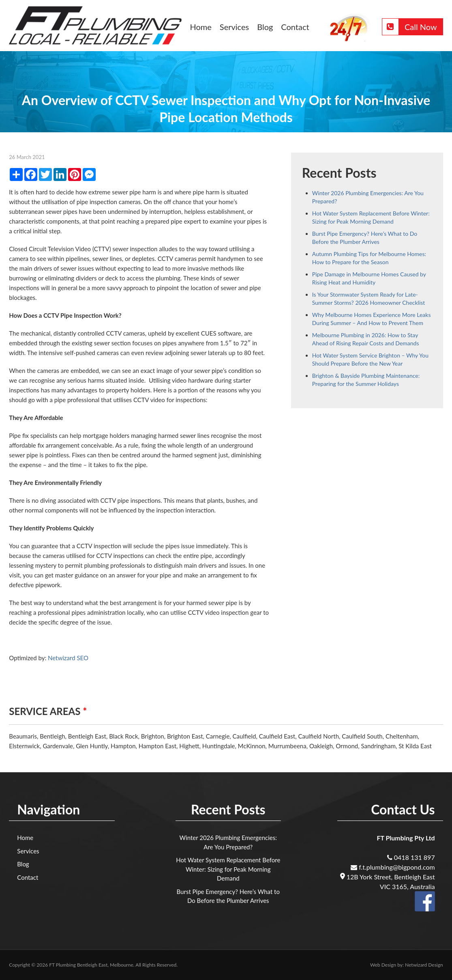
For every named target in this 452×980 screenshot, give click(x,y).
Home (201, 27)
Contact (295, 27)
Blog (265, 27)
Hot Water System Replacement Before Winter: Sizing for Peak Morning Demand (228, 869)
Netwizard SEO (68, 658)
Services (234, 27)
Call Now (410, 27)
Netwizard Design (424, 965)
